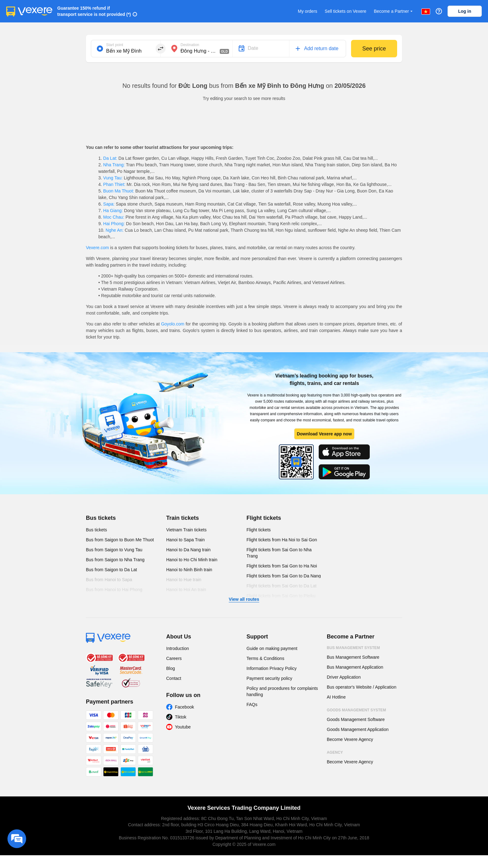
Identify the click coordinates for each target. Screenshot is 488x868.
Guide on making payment (272, 648)
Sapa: (109, 204)
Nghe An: (114, 230)
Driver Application (344, 677)
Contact (174, 678)
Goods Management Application (358, 729)
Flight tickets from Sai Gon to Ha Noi (282, 566)
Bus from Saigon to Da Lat (111, 570)
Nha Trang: (114, 165)
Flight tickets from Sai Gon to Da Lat (282, 586)
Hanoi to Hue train (184, 580)
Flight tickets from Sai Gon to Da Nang (284, 576)
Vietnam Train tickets (186, 530)
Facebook (184, 707)
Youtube (183, 727)
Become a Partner (394, 11)
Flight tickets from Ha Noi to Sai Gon (282, 540)
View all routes (244, 599)
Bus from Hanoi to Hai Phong (114, 590)
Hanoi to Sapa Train (185, 540)
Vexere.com (97, 248)
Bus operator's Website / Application (361, 687)
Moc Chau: (114, 217)
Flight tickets (264, 518)
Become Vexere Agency (350, 739)
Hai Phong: (114, 224)
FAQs (252, 704)
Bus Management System (353, 648)
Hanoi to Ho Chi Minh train (192, 560)
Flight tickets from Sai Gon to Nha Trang (279, 553)
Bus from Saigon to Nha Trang (115, 560)
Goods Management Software (356, 719)
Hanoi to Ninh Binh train (189, 570)
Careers (174, 658)
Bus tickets (101, 518)
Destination (190, 45)
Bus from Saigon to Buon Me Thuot (120, 540)
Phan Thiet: (114, 184)
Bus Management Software (353, 657)
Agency (335, 752)
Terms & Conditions (265, 658)
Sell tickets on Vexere (345, 11)
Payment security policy (269, 678)
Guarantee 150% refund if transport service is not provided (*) (94, 11)
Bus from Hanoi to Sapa (109, 580)
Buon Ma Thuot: (119, 191)
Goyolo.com (173, 324)
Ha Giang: (113, 211)
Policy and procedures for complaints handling (282, 691)
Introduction (178, 648)
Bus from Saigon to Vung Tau (114, 550)
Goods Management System (356, 710)
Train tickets (183, 518)
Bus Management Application (355, 667)
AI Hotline (336, 697)
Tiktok (181, 717)
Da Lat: (110, 158)
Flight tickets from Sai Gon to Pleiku (281, 596)
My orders (307, 11)
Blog (171, 668)
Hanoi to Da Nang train (188, 550)
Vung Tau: (113, 178)
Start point (115, 45)
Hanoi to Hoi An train (186, 590)
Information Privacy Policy (272, 668)
